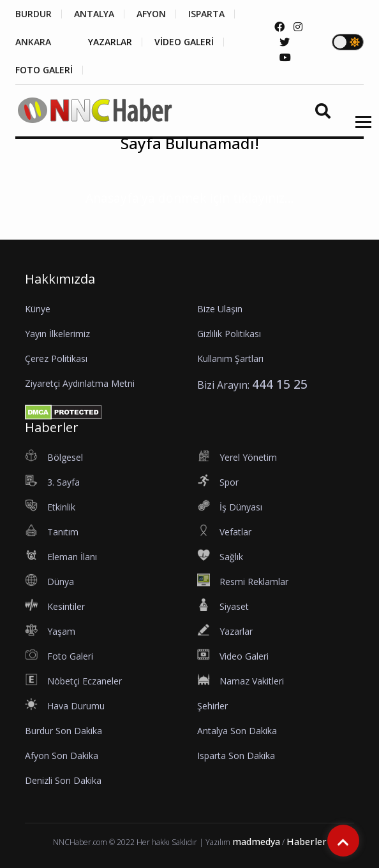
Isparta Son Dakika (236, 756)
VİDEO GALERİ (184, 42)
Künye (38, 309)
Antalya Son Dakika (237, 731)
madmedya (256, 842)
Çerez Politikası (56, 358)
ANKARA (33, 42)
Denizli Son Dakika (63, 780)
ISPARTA (206, 14)
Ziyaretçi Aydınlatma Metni (80, 383)
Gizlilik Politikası (229, 334)
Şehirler (212, 706)
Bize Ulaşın (220, 309)
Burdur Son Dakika (63, 731)
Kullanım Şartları (230, 358)
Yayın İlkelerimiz (57, 334)
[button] (359, 130)
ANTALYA (94, 14)
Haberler (307, 842)
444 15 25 (280, 384)
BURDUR (33, 14)
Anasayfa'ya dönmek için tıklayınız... (190, 198)
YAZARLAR (110, 42)
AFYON (151, 14)
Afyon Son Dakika (62, 756)
